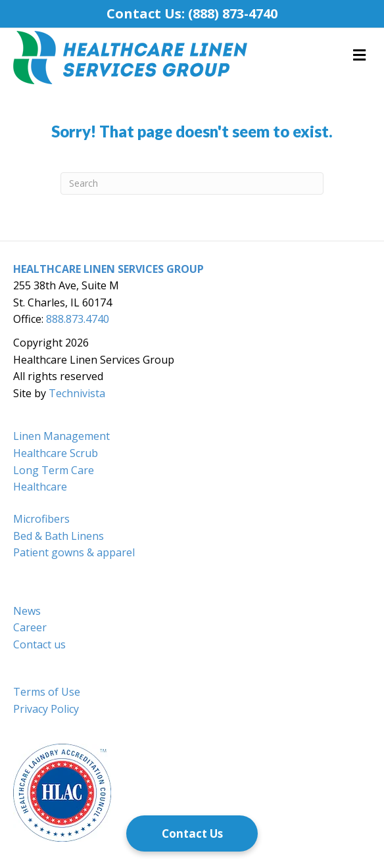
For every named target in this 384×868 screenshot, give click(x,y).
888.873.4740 (78, 319)
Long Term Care (54, 470)
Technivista (77, 393)
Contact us (39, 644)
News (27, 611)
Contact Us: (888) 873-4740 (192, 13)
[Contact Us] (192, 833)
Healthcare (40, 487)
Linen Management (61, 436)
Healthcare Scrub (56, 453)
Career (30, 627)
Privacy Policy (46, 709)
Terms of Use (47, 692)
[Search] (192, 183)
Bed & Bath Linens (59, 536)
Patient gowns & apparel (74, 552)
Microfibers (41, 519)
